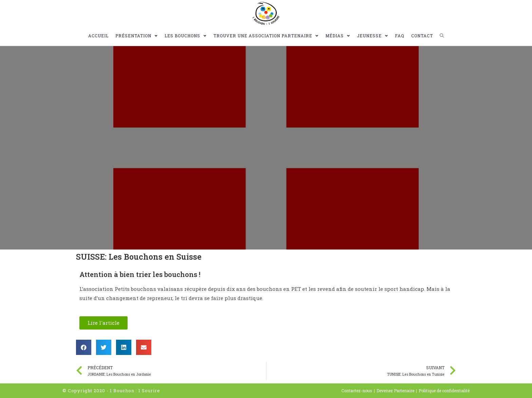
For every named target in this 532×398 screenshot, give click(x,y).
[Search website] (442, 36)
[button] (103, 323)
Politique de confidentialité (444, 391)
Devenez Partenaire (395, 391)
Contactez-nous (357, 391)
